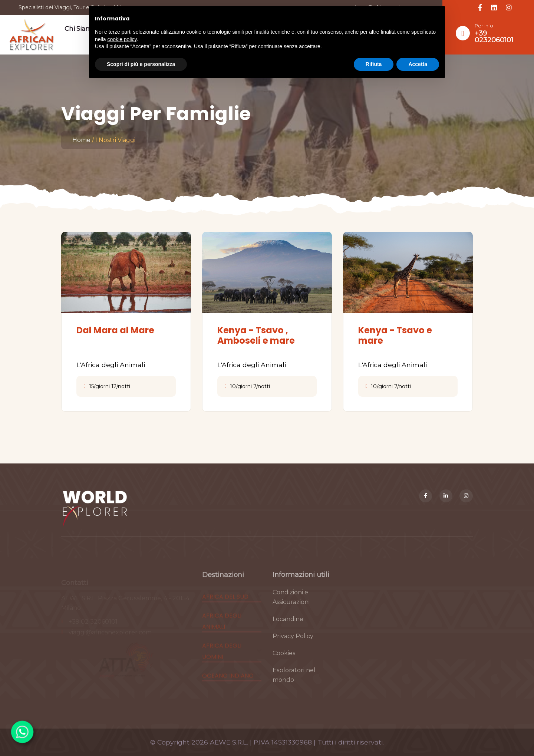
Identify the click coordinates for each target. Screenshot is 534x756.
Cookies (284, 661)
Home (81, 140)
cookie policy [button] (122, 39)
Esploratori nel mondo (294, 683)
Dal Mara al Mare (115, 330)
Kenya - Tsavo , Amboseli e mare (256, 336)
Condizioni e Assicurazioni (291, 605)
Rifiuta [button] (374, 64)
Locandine (288, 627)
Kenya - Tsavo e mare (395, 336)
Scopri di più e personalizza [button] (141, 64)
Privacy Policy (293, 644)
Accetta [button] (418, 64)
